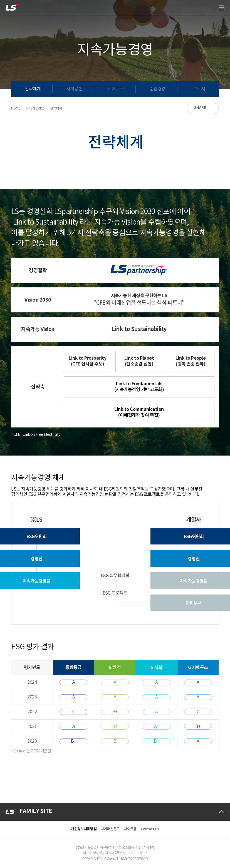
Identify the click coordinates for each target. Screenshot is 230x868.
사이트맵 (130, 829)
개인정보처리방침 (84, 829)
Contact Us (150, 829)
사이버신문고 (110, 829)
